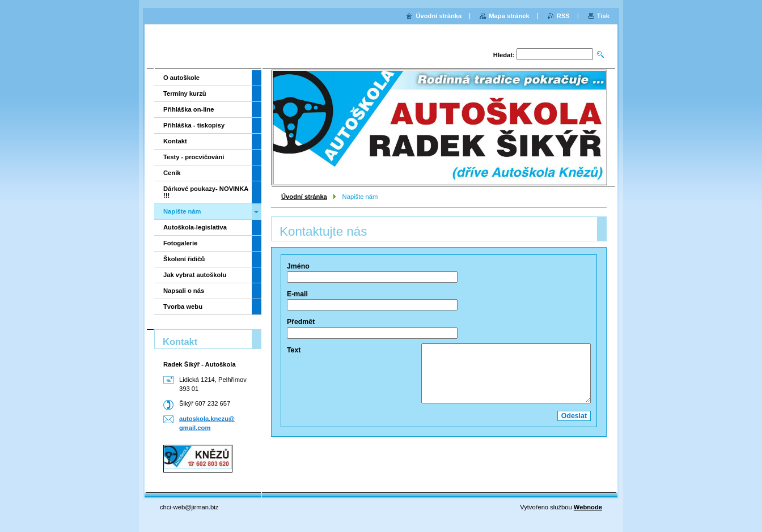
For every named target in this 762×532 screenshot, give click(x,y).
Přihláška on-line (189, 109)
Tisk (603, 16)
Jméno (298, 266)
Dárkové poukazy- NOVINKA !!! (206, 192)
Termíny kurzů (185, 93)
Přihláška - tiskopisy (194, 125)
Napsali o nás (184, 291)
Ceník (172, 173)
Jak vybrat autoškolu (195, 275)
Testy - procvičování (194, 157)
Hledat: (504, 55)
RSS (563, 16)
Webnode (588, 507)
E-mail (297, 294)
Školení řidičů (184, 259)
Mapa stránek (509, 16)
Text (294, 350)
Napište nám (182, 211)
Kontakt (175, 141)
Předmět (301, 322)
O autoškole (181, 78)
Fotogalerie (180, 243)
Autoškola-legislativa (195, 227)
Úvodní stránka (304, 197)
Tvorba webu (183, 307)
